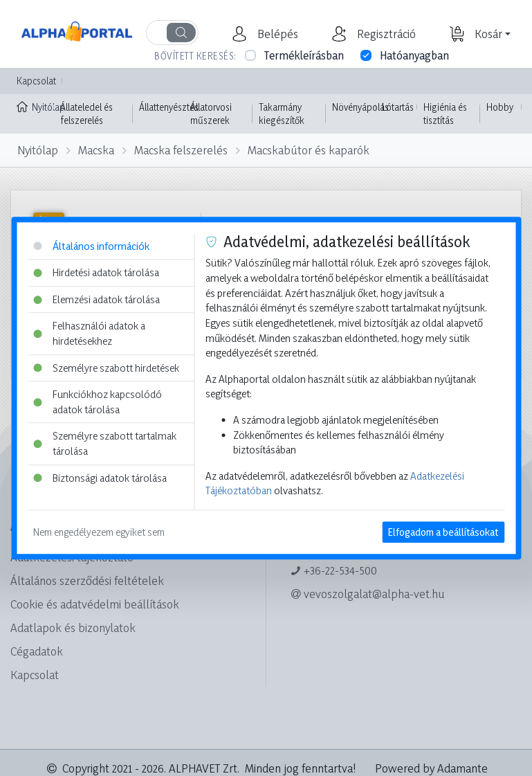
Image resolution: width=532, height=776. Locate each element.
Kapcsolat (36, 81)
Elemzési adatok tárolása (97, 299)
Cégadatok (37, 651)
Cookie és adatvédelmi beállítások (95, 604)
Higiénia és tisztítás (445, 114)
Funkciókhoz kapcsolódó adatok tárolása (98, 402)
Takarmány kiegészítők (282, 114)
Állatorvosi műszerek (211, 114)
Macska (96, 150)
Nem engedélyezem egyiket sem (99, 532)
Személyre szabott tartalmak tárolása (105, 444)
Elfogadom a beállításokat (443, 532)
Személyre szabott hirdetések (106, 368)
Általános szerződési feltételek (87, 580)
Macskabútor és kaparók (309, 150)
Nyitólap (35, 106)
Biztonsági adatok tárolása (100, 478)
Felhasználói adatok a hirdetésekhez (89, 334)
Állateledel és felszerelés (86, 114)
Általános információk (91, 246)
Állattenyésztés (169, 107)
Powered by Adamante (431, 768)
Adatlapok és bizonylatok (73, 628)
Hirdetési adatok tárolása (96, 272)
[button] (276, 34)
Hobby (500, 107)
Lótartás (398, 107)
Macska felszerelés (181, 150)
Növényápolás (360, 107)
